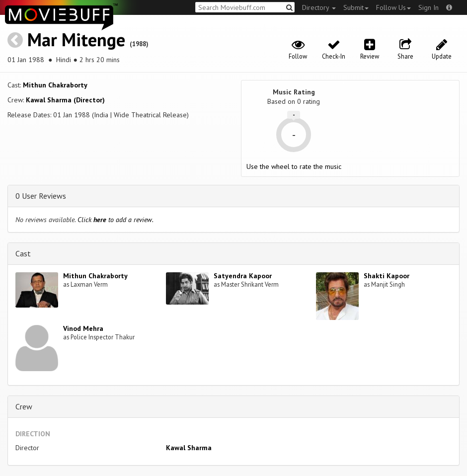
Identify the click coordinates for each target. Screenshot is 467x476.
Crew (24, 406)
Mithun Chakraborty (55, 85)
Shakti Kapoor (387, 276)
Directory (319, 7)
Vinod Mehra (83, 328)
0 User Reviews (41, 196)
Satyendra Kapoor (243, 276)
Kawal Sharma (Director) (65, 100)
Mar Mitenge (76, 40)
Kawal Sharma (189, 448)
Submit (356, 7)
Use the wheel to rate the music (294, 166)
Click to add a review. (116, 220)
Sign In (428, 7)
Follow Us (393, 7)
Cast (23, 253)
